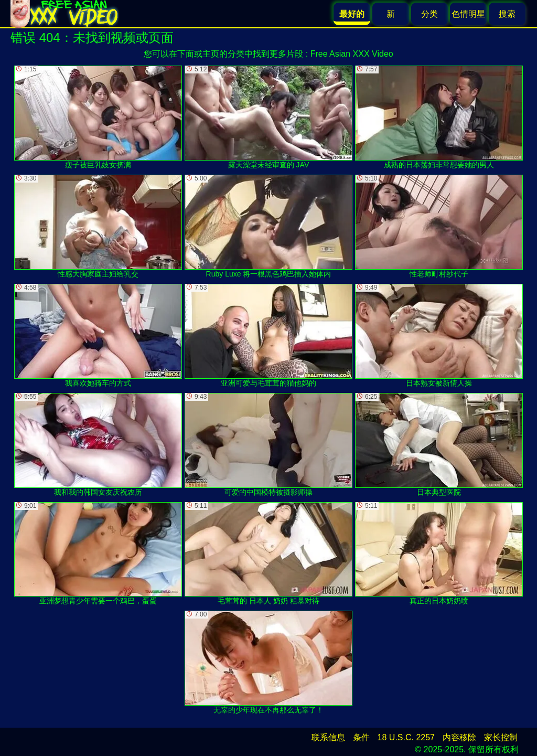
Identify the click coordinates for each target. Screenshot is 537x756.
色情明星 (468, 14)
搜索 (507, 14)
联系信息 (328, 737)
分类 (429, 14)
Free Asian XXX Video (352, 54)
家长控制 (501, 737)
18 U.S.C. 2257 (406, 737)
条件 (361, 737)
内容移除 (459, 737)
